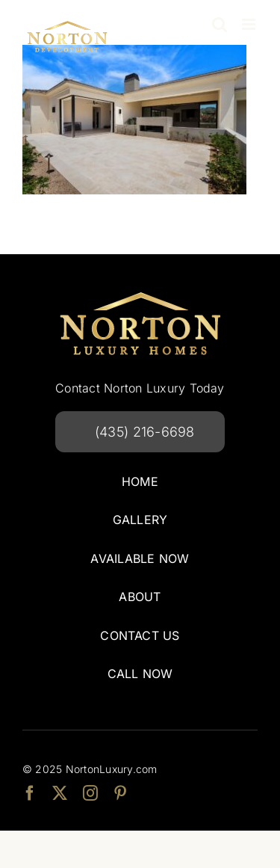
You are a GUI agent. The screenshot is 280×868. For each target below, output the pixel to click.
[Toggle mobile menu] (250, 24)
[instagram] (90, 793)
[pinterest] (120, 793)
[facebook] (30, 793)
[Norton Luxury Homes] (140, 292)
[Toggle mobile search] (220, 24)
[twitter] (60, 793)
